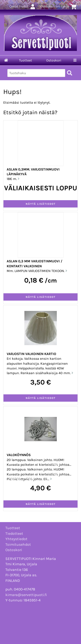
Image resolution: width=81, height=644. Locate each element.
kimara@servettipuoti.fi (26, 595)
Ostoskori (54, 60)
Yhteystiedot (16, 539)
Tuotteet (25, 60)
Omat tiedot (23, 6)
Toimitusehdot (18, 544)
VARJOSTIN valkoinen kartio (31, 354)
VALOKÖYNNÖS (19, 455)
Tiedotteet (14, 533)
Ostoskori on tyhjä (58, 6)
